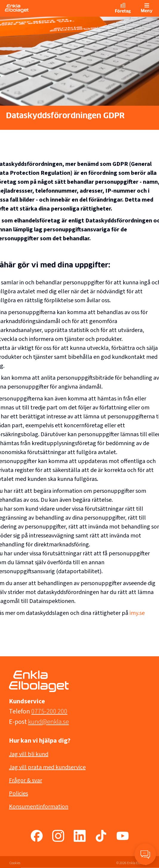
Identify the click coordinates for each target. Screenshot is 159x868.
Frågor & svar (26, 780)
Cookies (15, 863)
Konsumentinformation (39, 807)
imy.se (137, 613)
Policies (18, 794)
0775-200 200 (49, 711)
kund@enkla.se (48, 722)
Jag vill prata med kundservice (47, 767)
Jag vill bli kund (29, 754)
